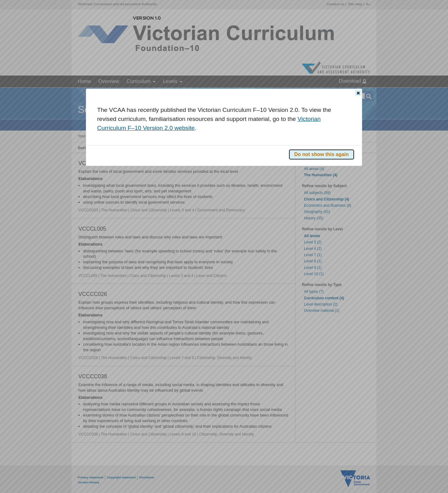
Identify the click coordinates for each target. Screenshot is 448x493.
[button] (358, 93)
